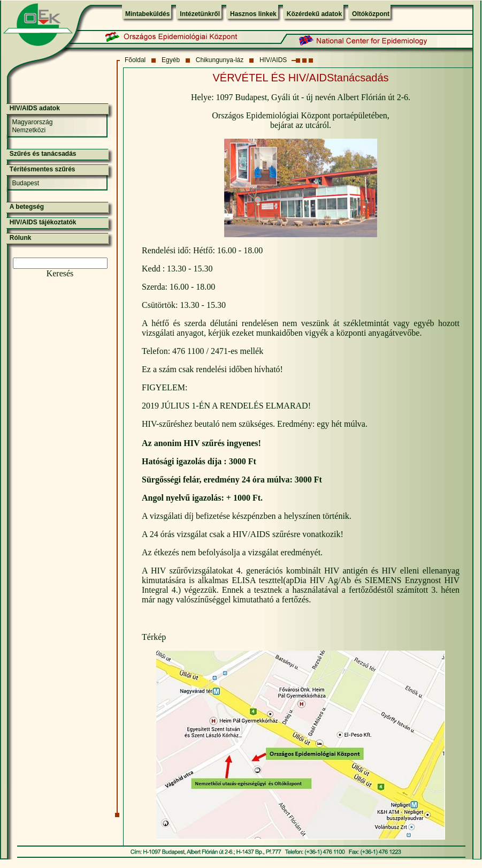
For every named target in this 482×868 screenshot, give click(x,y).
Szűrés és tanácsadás (43, 154)
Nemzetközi (29, 130)
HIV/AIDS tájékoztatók (43, 222)
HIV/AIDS (273, 60)
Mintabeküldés (147, 14)
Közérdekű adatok (314, 14)
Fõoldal (135, 60)
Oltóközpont (371, 14)
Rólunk (21, 238)
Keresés (60, 273)
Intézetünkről (200, 14)
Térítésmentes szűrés (43, 169)
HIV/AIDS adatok (35, 108)
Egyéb (171, 60)
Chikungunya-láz (220, 60)
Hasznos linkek (253, 14)
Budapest (25, 183)
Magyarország (32, 122)
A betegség (27, 207)
